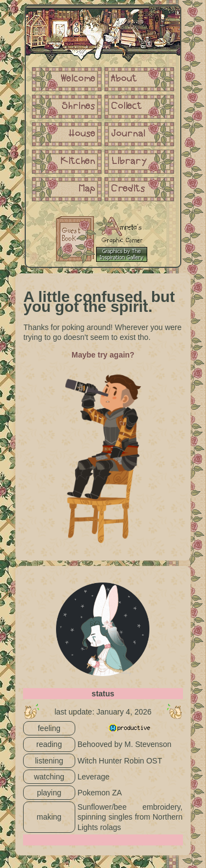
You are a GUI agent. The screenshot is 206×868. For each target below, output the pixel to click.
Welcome (78, 79)
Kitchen (78, 162)
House (82, 134)
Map (87, 189)
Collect (127, 107)
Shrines (79, 107)
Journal (128, 134)
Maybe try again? (103, 355)
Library (129, 162)
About (124, 79)
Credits (128, 189)
